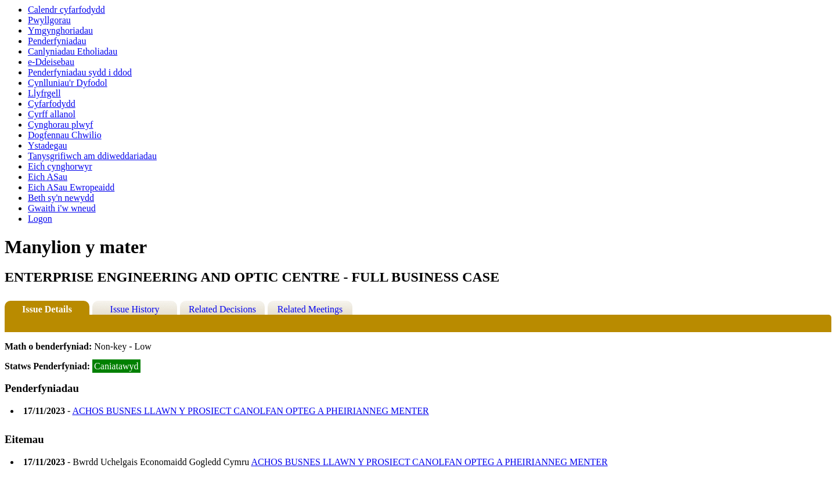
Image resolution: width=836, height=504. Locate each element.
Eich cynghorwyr (60, 166)
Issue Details (47, 309)
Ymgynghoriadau (60, 30)
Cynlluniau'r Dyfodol (68, 83)
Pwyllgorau (49, 20)
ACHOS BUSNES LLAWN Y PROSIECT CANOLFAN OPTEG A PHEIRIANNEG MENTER (250, 411)
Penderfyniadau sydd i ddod (80, 72)
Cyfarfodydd (52, 104)
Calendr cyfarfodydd (66, 10)
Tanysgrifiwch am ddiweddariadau (92, 156)
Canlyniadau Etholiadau (73, 51)
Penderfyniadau (57, 41)
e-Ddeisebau (51, 62)
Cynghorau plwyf (60, 125)
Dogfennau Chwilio (65, 135)
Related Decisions (222, 309)
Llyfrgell (44, 93)
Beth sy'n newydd (61, 198)
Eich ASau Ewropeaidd (71, 187)
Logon (40, 219)
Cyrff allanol (52, 114)
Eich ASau (48, 177)
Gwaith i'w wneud (62, 208)
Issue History (135, 309)
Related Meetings (310, 309)
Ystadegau (48, 145)
